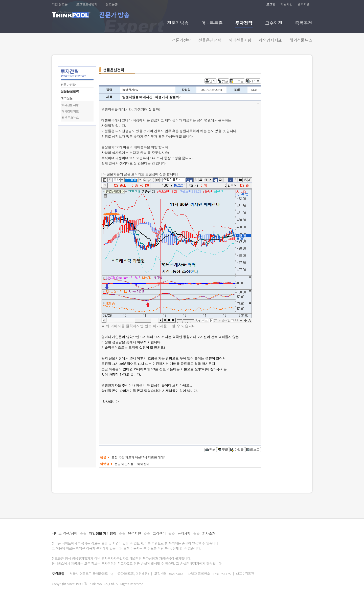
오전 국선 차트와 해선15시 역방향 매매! (138, 457)
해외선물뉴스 (301, 40)
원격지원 (304, 4)
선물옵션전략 (210, 40)
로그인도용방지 (87, 4)
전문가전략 (181, 40)
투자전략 (244, 23)
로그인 (271, 4)
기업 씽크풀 (60, 4)
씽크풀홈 (112, 4)
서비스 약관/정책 (65, 533)
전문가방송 (178, 23)
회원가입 (286, 4)
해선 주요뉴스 (70, 118)
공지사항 (184, 533)
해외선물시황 (240, 40)
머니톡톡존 (212, 23)
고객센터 (159, 533)
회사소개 (209, 533)
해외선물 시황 (70, 105)
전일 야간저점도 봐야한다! (132, 464)
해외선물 (67, 98)
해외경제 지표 (70, 111)
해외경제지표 (270, 40)
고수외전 (274, 23)
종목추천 (304, 23)
